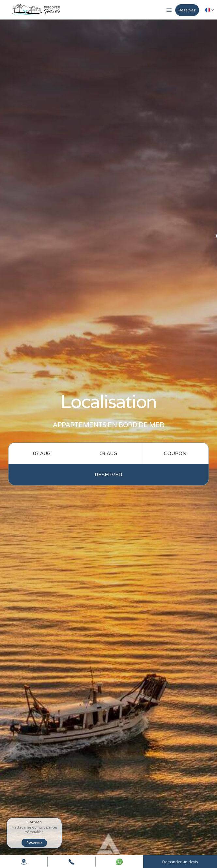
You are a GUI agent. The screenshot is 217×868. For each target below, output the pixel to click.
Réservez (187, 10)
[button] (169, 9)
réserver (108, 475)
